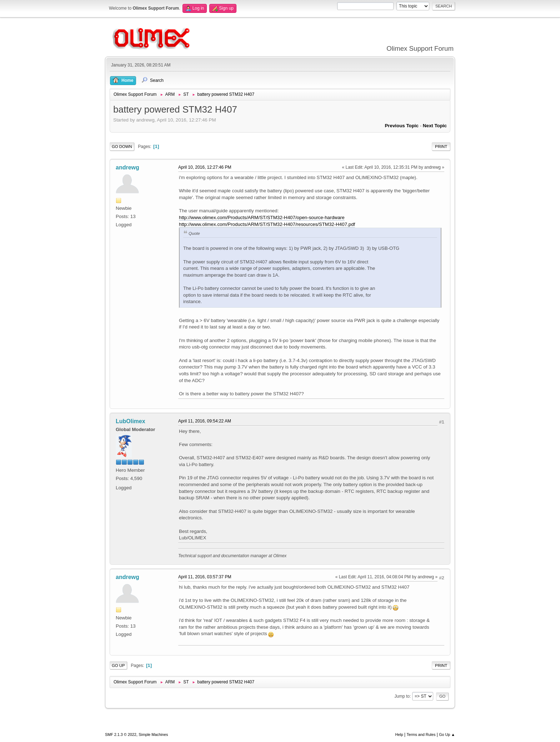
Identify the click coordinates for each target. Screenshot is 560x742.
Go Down (122, 147)
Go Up (118, 666)
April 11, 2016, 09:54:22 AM (205, 421)
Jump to (402, 696)
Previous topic (402, 126)
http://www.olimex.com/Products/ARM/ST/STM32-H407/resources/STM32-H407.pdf (267, 224)
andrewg (127, 167)
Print (441, 147)
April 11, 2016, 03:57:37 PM (205, 577)
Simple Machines (153, 734)
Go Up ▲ (447, 734)
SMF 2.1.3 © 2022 (121, 734)
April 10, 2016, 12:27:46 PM (205, 167)
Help (399, 734)
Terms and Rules (421, 734)
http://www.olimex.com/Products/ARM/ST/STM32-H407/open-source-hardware (262, 217)
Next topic (435, 126)
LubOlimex (131, 421)
